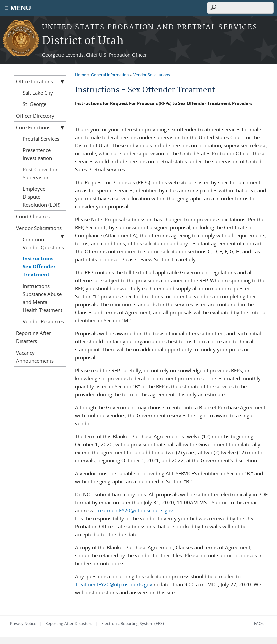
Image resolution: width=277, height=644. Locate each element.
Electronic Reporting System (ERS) (133, 623)
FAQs (259, 623)
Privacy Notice (23, 623)
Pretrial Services (41, 139)
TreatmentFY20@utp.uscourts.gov (134, 510)
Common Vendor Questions (43, 243)
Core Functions (33, 127)
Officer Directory (35, 116)
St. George (34, 104)
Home (81, 75)
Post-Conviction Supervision (41, 173)
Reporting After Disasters (33, 337)
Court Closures (33, 216)
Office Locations (34, 81)
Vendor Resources (43, 321)
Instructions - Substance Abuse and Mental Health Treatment (42, 298)
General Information (110, 75)
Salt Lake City (38, 93)
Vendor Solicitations (152, 75)
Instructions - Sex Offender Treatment (39, 266)
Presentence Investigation (37, 154)
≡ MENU (18, 8)
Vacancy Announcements (35, 357)
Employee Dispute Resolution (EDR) (41, 197)
